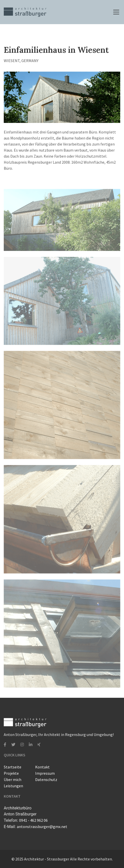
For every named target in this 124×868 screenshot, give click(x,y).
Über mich (13, 779)
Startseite (13, 767)
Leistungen (13, 786)
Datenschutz (46, 779)
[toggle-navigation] (116, 12)
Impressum (45, 773)
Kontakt (42, 767)
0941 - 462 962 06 (33, 820)
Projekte (11, 773)
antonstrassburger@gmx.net (42, 827)
